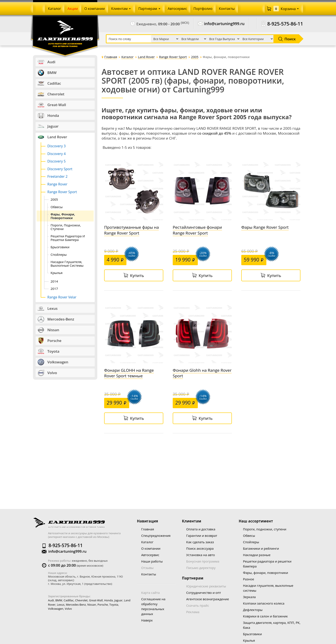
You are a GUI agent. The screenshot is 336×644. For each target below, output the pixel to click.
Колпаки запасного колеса (264, 603)
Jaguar (118, 600)
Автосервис (150, 555)
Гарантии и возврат (202, 536)
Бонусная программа (203, 561)
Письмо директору (201, 568)
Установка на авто (201, 555)
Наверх (147, 620)
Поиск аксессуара (200, 548)
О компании (151, 548)
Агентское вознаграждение (208, 599)
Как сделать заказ (200, 542)
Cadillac (69, 600)
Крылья (249, 640)
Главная (148, 529)
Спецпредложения (156, 536)
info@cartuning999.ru (224, 24)
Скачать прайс (198, 605)
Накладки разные (257, 555)
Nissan (92, 605)
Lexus (61, 605)
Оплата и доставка (201, 529)
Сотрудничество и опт (204, 593)
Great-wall (96, 600)
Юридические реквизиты (206, 586)
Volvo (68, 609)
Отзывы (147, 568)
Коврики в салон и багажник (265, 616)
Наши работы (152, 561)
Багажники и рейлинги (261, 548)
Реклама (193, 612)
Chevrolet (81, 600)
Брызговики (252, 634)
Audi (51, 600)
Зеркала (249, 597)
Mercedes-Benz (76, 605)
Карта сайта (150, 593)
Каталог (147, 542)
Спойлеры (251, 542)
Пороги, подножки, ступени (265, 529)
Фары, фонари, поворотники (265, 573)
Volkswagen (56, 609)
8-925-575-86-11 (285, 24)
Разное (249, 579)
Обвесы (249, 536)
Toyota (114, 605)
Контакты (149, 574)
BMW (59, 600)
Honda (109, 600)
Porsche (103, 605)
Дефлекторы (253, 610)
